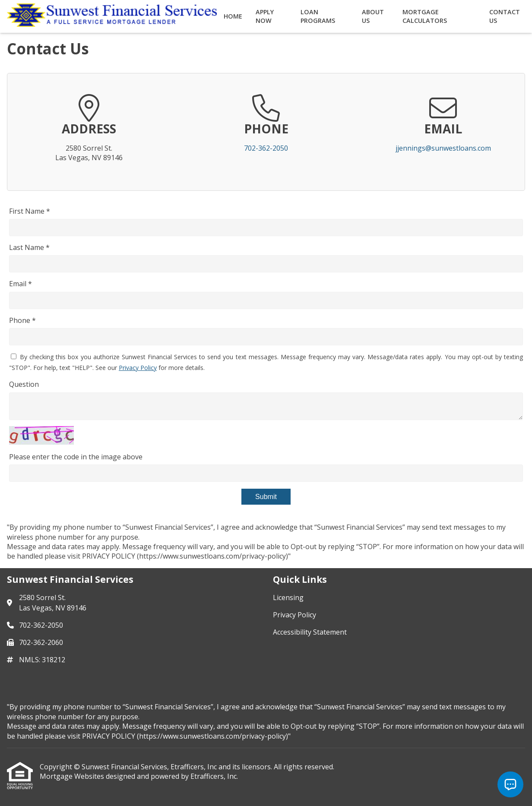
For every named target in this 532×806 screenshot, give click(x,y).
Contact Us (505, 16)
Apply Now (265, 16)
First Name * (30, 211)
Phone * (22, 320)
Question (24, 384)
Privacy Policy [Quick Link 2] (294, 615)
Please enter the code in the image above (76, 457)
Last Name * (29, 247)
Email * (21, 284)
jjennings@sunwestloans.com (443, 148)
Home (233, 16)
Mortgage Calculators (425, 16)
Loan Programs (318, 16)
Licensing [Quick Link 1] (288, 597)
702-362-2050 (266, 148)
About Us (373, 16)
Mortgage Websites (73, 776)
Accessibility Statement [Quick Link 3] (310, 632)
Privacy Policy (138, 368)
